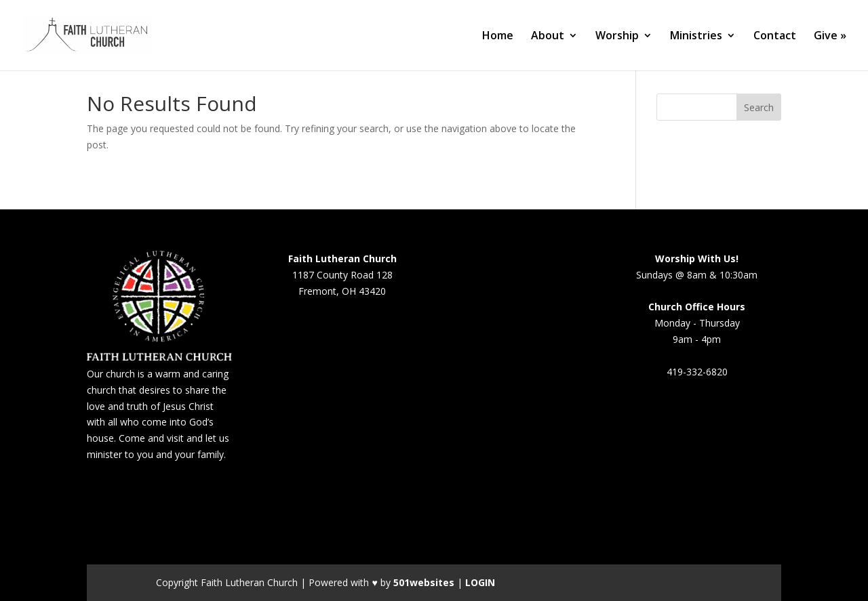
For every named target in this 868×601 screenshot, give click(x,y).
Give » (830, 37)
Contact (775, 37)
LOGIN (480, 582)
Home (498, 37)
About (548, 37)
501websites (424, 582)
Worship (617, 37)
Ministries (696, 37)
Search (759, 107)
